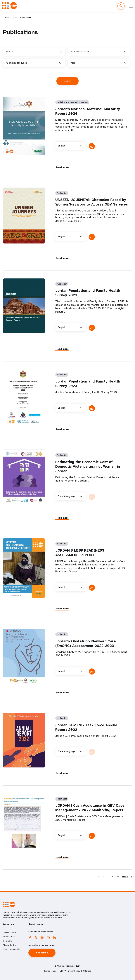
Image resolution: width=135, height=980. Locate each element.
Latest (15, 18)
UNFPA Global (10, 932)
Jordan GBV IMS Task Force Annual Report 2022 (86, 727)
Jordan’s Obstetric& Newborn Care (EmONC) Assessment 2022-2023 (86, 643)
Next (125, 877)
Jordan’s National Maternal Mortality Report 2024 (88, 111)
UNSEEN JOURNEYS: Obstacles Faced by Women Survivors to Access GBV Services (92, 202)
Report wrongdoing (12, 949)
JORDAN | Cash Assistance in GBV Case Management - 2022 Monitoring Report (90, 808)
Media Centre (9, 945)
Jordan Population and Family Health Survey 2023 (88, 293)
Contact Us (8, 941)
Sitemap (87, 971)
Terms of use (50, 971)
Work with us (9, 937)
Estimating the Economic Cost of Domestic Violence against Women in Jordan (88, 466)
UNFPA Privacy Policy (70, 971)
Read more (62, 167)
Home (7, 18)
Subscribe (42, 953)
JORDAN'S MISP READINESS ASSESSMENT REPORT (80, 553)
